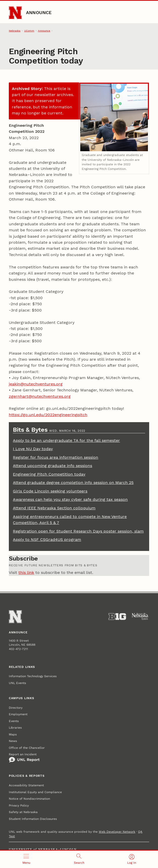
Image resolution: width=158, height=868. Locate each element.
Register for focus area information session (56, 457)
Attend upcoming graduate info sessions (52, 466)
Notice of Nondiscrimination (29, 799)
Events (14, 721)
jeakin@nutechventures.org (36, 384)
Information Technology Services (33, 676)
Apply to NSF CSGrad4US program (47, 539)
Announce (39, 12)
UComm (29, 31)
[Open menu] (26, 859)
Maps (13, 734)
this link (26, 572)
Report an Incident (24, 758)
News (13, 741)
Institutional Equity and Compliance (35, 792)
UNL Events (17, 683)
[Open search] (79, 859)
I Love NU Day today (33, 449)
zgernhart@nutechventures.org (40, 396)
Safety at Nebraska (23, 812)
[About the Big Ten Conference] (117, 617)
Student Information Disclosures (33, 819)
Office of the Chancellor (27, 748)
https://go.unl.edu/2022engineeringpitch (48, 415)
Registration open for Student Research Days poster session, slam (78, 531)
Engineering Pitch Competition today (49, 474)
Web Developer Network (117, 832)
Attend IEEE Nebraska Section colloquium (54, 508)
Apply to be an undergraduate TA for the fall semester (66, 440)
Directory (16, 708)
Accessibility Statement (26, 785)
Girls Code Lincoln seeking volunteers (50, 491)
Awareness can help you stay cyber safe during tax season (70, 499)
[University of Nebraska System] (140, 617)
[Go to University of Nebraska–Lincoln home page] (15, 13)
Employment (18, 714)
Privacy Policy (19, 805)
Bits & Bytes (31, 430)
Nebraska (15, 31)
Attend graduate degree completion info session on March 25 (73, 483)
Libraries (15, 728)
